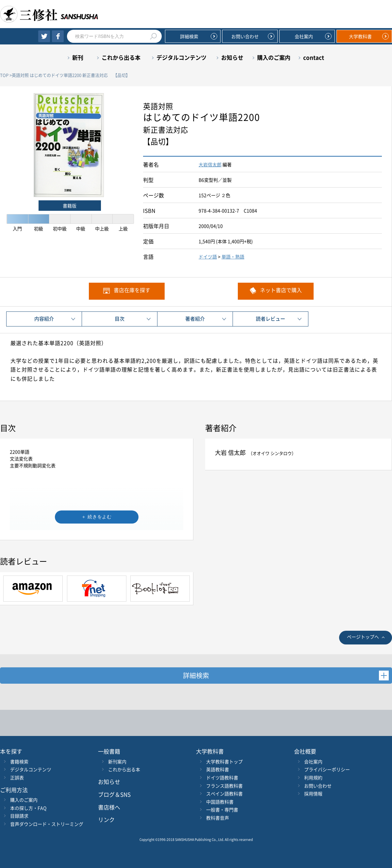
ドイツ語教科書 (222, 777)
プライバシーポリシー (327, 769)
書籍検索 (19, 761)
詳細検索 (189, 36)
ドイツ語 (208, 257)
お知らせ (232, 57)
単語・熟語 (233, 257)
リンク (106, 819)
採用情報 (313, 793)
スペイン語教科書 (224, 793)
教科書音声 (218, 818)
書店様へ (109, 807)
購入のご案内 (274, 57)
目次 (120, 319)
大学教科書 (360, 36)
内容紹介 (44, 319)
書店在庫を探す (132, 290)
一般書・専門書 (222, 810)
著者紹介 (195, 319)
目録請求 (19, 816)
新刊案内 (117, 761)
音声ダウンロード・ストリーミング (47, 824)
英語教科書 (218, 769)
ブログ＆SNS (114, 794)
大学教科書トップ (224, 761)
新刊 (78, 57)
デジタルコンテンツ (181, 57)
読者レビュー (270, 319)
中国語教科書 (220, 802)
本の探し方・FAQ (28, 808)
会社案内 (304, 36)
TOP (4, 75)
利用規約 (313, 777)
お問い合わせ (245, 36)
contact (314, 57)
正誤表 (17, 777)
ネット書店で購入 (281, 290)
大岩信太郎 (210, 164)
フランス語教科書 (224, 786)
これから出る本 (121, 57)
